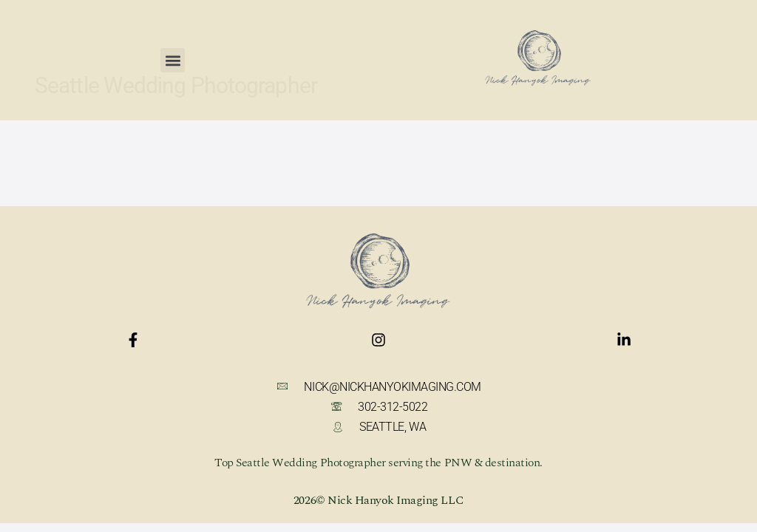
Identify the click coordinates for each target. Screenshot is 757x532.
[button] (173, 54)
